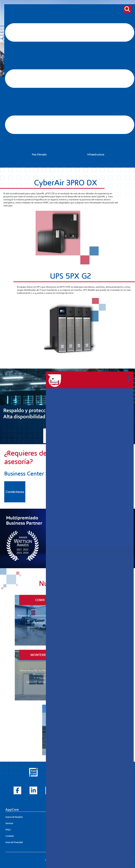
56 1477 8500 (108, 817)
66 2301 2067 (86, 836)
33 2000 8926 (85, 823)
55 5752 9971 (88, 817)
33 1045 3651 (105, 823)
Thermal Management (84, 784)
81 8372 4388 (106, 830)
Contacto (10, 836)
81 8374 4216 (86, 830)
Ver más (51, 436)
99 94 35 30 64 (86, 842)
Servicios (9, 823)
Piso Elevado (79, 796)
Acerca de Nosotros (14, 817)
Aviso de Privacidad (14, 842)
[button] (3, 39)
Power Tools (79, 790)
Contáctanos (15, 492)
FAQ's (8, 830)
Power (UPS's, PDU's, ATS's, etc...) (89, 777)
